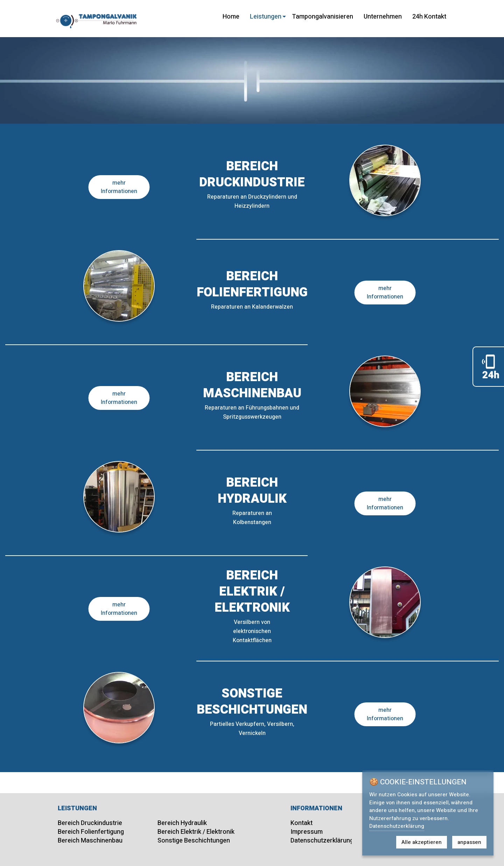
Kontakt (302, 823)
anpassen (469, 842)
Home (231, 17)
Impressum (307, 832)
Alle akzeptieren (422, 842)
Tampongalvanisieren (323, 17)
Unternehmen (383, 17)
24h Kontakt (429, 17)
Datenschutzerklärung (322, 841)
